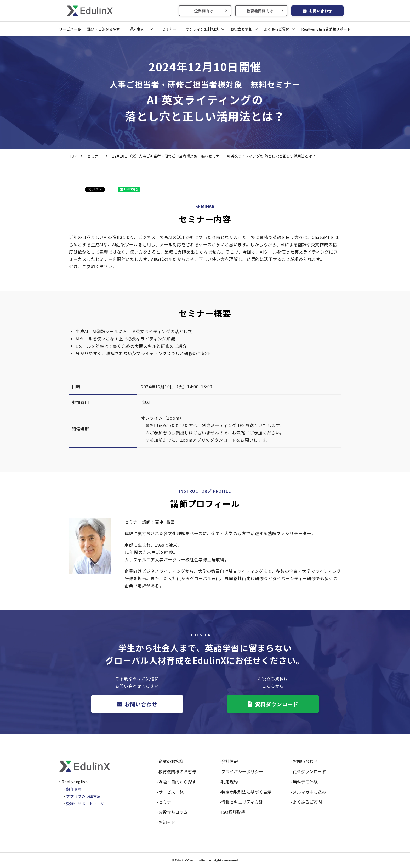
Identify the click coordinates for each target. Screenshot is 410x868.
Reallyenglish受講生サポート (326, 29)
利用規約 (230, 782)
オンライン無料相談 (202, 29)
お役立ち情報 (241, 29)
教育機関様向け (260, 11)
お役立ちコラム (173, 812)
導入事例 (137, 29)
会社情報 (230, 761)
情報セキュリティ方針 (242, 802)
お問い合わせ (320, 11)
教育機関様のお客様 (177, 771)
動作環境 (74, 789)
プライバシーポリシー (242, 771)
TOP (73, 156)
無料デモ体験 (305, 782)
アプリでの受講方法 (83, 796)
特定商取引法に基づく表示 (246, 792)
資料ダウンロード (277, 704)
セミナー (169, 29)
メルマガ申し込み (309, 792)
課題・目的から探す (104, 29)
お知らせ (167, 822)
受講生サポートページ (85, 804)
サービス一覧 (70, 29)
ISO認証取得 (233, 812)
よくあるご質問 (277, 29)
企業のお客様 (171, 761)
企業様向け (204, 11)
